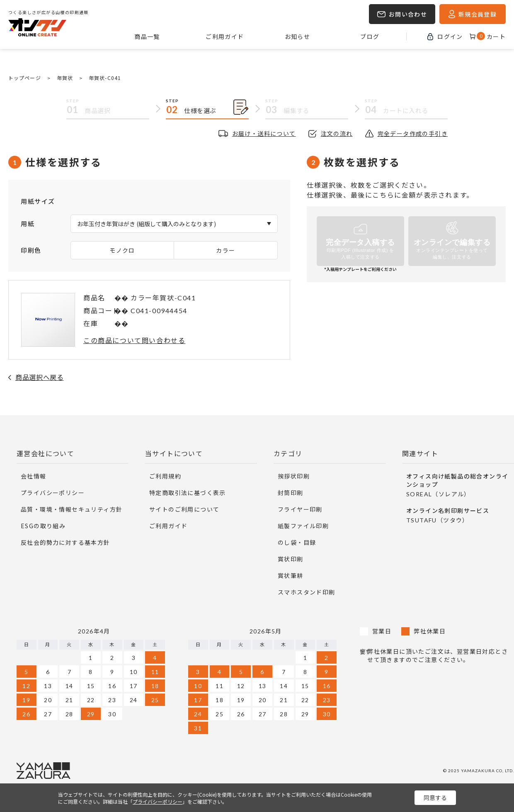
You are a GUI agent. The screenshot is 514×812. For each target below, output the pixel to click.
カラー (225, 250)
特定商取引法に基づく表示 (188, 493)
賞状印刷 (291, 559)
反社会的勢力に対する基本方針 (65, 542)
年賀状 (65, 78)
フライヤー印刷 (300, 509)
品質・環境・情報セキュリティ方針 (72, 509)
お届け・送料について (264, 133)
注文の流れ (337, 133)
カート (491, 36)
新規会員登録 (478, 14)
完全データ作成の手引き (413, 133)
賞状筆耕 (291, 575)
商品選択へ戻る (39, 377)
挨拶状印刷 (294, 476)
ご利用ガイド (225, 36)
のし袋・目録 (297, 542)
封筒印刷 (291, 493)
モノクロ (122, 250)
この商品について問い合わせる (134, 340)
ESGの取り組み (43, 526)
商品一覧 (147, 36)
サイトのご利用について (184, 509)
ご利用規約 (165, 476)
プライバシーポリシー (53, 493)
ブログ (370, 36)
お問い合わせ (408, 14)
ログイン (450, 36)
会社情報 (34, 476)
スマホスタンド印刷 (307, 592)
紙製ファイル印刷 (303, 526)
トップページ (25, 78)
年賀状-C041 (105, 78)
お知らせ (298, 36)
